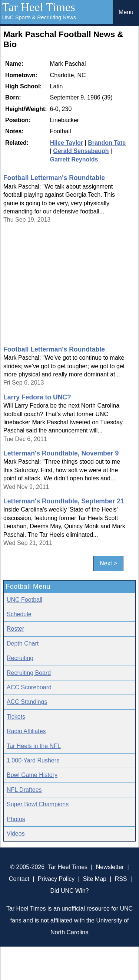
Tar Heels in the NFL (34, 746)
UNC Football (24, 600)
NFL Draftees (24, 790)
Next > (108, 563)
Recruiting (20, 658)
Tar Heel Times (39, 7)
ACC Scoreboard (29, 687)
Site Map (95, 879)
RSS (121, 879)
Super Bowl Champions (38, 804)
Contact (19, 879)
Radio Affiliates (26, 731)
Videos (16, 834)
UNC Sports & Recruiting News (39, 17)
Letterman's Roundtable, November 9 (61, 453)
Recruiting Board (29, 673)
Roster (15, 629)
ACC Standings (27, 702)
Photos (16, 819)
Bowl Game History (32, 775)
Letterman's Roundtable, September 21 (64, 501)
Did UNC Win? (69, 891)
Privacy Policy (56, 879)
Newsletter (110, 867)
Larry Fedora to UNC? (37, 397)
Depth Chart (23, 643)
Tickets (16, 717)
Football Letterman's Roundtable (54, 178)
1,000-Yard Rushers (33, 760)
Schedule (19, 614)
